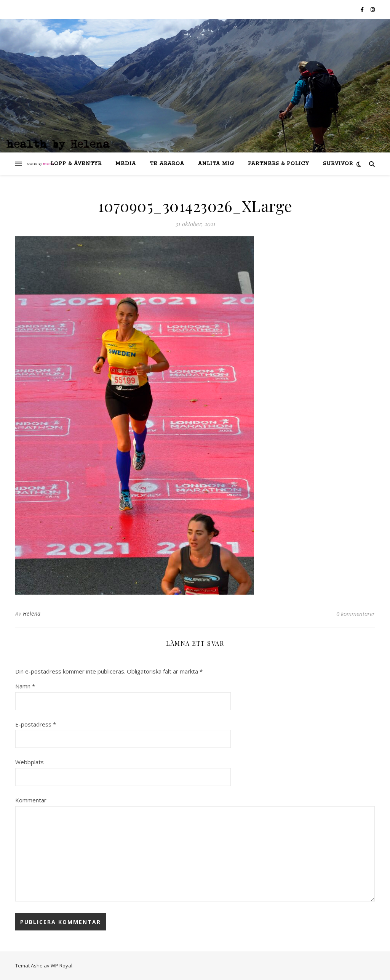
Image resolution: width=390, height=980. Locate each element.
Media (126, 164)
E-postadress (36, 724)
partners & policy (279, 164)
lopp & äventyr (76, 164)
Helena (32, 614)
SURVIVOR (338, 164)
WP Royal (62, 966)
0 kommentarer (356, 614)
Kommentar (31, 800)
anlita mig (216, 164)
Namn (25, 686)
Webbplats (30, 762)
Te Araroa (167, 164)
